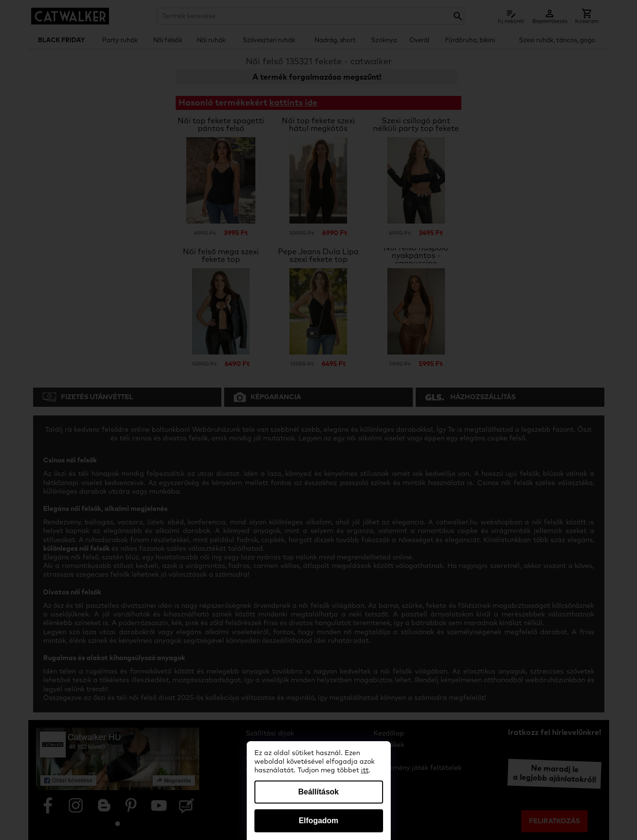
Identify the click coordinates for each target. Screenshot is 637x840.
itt (365, 770)
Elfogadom (318, 821)
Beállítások (318, 792)
